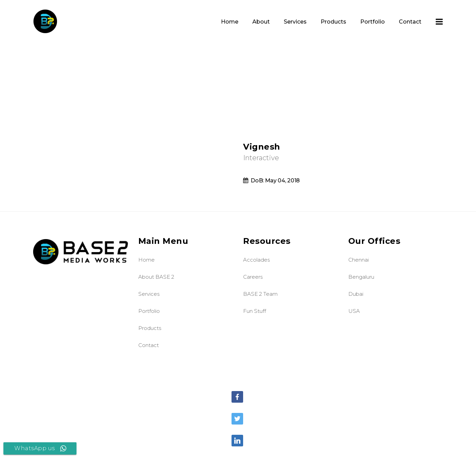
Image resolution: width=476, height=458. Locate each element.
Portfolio (149, 311)
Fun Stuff (255, 311)
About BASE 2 (156, 277)
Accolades (256, 260)
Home (146, 260)
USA (354, 311)
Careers (253, 277)
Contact (149, 345)
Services (149, 294)
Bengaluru (361, 277)
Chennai (359, 260)
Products (150, 328)
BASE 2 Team (260, 294)
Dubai (356, 294)
